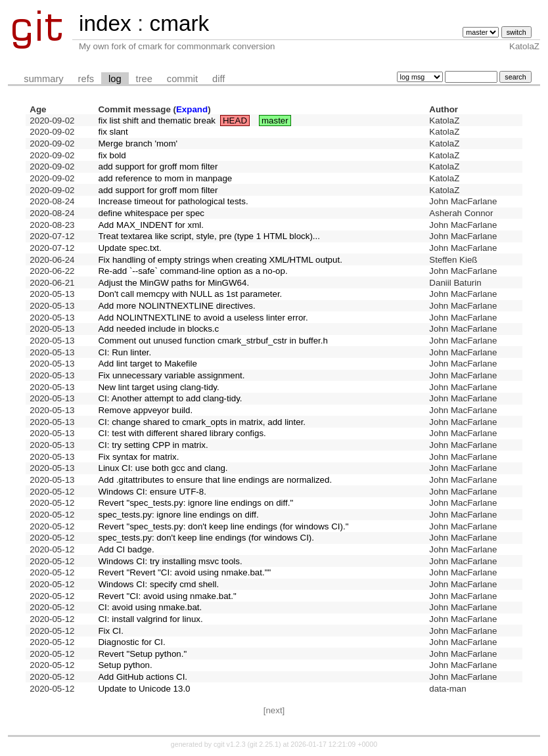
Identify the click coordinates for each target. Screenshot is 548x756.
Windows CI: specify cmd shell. (158, 584)
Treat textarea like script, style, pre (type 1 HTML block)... (209, 236)
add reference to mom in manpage (165, 178)
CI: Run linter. (125, 352)
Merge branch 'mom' (138, 144)
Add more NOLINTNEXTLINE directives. (176, 306)
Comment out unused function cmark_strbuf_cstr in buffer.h (213, 341)
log (115, 79)
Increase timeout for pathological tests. (173, 201)
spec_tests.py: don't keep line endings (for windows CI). (206, 538)
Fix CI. (111, 631)
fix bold (112, 155)
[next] (274, 710)
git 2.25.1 (264, 744)
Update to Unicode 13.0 (144, 689)
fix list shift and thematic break (157, 121)
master (275, 121)
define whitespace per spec (151, 213)
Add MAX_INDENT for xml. (150, 225)
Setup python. (125, 665)
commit (182, 79)
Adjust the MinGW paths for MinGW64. (173, 283)
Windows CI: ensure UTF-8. (152, 492)
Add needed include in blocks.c (158, 329)
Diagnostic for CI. (131, 642)
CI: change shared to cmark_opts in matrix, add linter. (202, 422)
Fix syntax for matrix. (138, 457)
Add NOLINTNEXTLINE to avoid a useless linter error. (203, 318)
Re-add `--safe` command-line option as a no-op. (193, 271)
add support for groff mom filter (158, 167)
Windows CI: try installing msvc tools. (170, 561)
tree (144, 79)
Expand (192, 109)
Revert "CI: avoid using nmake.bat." (167, 596)
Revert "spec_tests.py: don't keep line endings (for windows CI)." (223, 526)
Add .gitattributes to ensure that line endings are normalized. (215, 480)
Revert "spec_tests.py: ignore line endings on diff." (195, 503)
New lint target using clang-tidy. (158, 387)
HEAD (235, 121)
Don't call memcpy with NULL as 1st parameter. (190, 294)
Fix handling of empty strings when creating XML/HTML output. (220, 260)
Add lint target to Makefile (147, 364)
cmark (179, 23)
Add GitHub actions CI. (143, 677)
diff (218, 79)
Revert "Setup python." (142, 654)
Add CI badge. (126, 549)
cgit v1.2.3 (230, 744)
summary (43, 79)
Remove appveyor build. (145, 410)
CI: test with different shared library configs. (182, 433)
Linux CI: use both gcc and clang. (163, 468)
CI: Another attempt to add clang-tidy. (170, 398)
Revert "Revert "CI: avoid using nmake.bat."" (184, 572)
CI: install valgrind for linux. (150, 619)
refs (86, 79)
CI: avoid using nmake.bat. (150, 607)
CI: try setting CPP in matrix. (153, 445)
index (105, 23)
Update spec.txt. (129, 248)
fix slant (113, 132)
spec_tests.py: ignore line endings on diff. (178, 515)
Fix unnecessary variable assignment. (171, 375)
